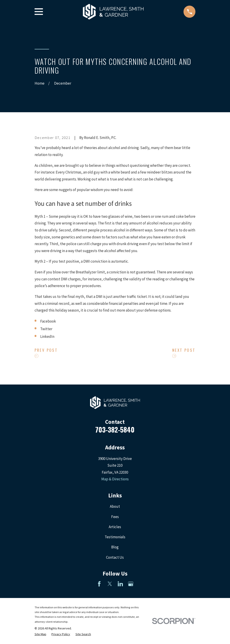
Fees (115, 517)
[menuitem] (40, 634)
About (115, 506)
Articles (115, 527)
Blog (115, 547)
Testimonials (115, 537)
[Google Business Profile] (131, 584)
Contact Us (115, 557)
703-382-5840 (115, 430)
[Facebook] (99, 584)
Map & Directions (115, 479)
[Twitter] (110, 584)
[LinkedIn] (120, 584)
